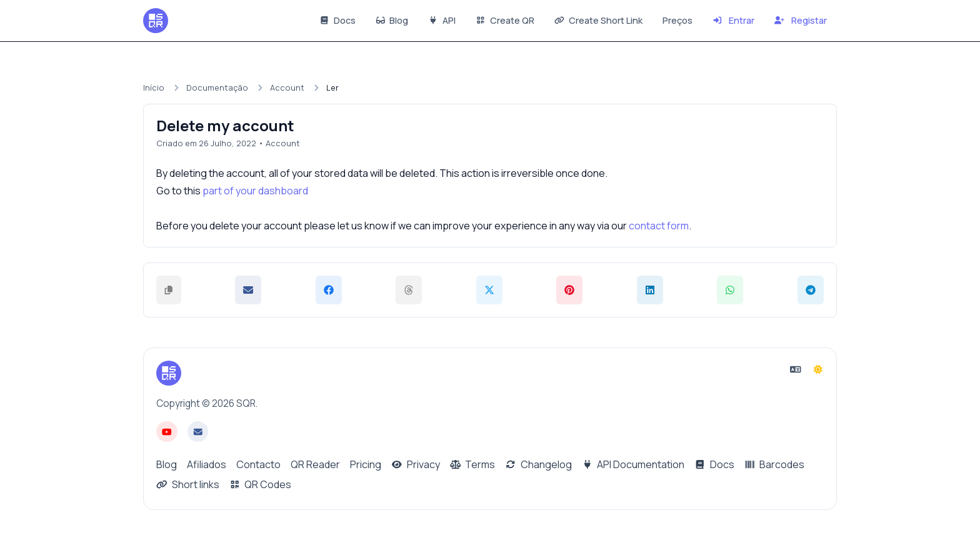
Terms (473, 464)
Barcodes (775, 464)
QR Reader (315, 464)
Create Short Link (598, 20)
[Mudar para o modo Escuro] (818, 369)
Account (287, 87)
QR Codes (261, 484)
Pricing (366, 464)
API (442, 20)
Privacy (416, 464)
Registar (801, 20)
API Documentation (633, 464)
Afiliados (207, 464)
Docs (337, 20)
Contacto (258, 464)
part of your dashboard (255, 191)
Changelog (538, 464)
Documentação (217, 87)
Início (154, 87)
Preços (677, 20)
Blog (392, 20)
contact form (659, 226)
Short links (188, 484)
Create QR (505, 20)
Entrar (734, 20)
